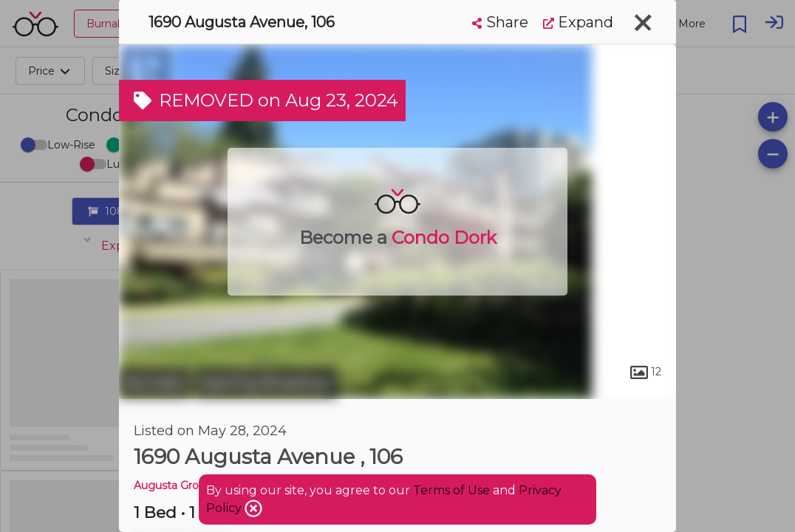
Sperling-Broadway (266, 383)
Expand (578, 22)
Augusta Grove (173, 485)
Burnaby (155, 383)
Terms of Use (451, 490)
